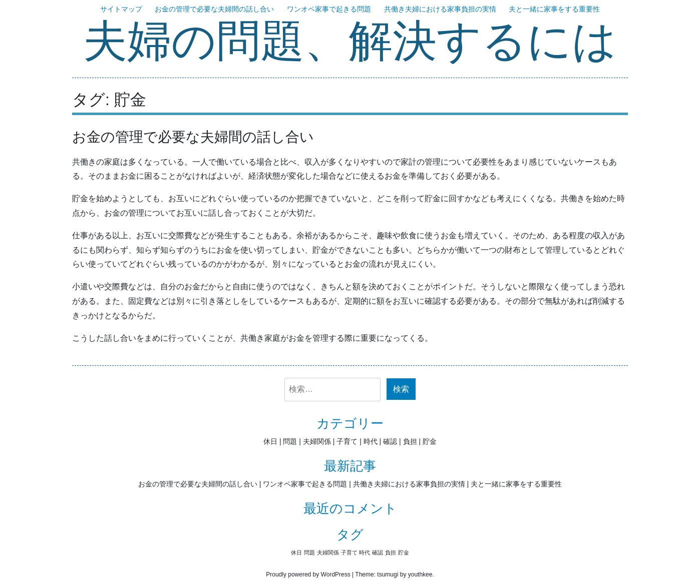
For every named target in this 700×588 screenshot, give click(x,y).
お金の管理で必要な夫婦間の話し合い (214, 9)
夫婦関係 (317, 441)
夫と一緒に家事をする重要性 (554, 9)
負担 (410, 441)
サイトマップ (121, 9)
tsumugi (388, 574)
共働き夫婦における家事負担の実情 (440, 9)
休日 (270, 441)
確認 (390, 441)
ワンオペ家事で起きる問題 (329, 9)
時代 (371, 441)
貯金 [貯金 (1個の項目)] (404, 552)
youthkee (420, 574)
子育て (347, 441)
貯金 (430, 441)
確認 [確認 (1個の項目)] (378, 552)
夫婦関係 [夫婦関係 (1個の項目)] (328, 552)
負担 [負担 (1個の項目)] (391, 552)
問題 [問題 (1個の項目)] (309, 552)
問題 (290, 441)
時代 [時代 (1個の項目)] (365, 552)
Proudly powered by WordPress (308, 574)
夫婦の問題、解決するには (350, 43)
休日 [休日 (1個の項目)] (296, 552)
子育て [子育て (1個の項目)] (349, 552)
